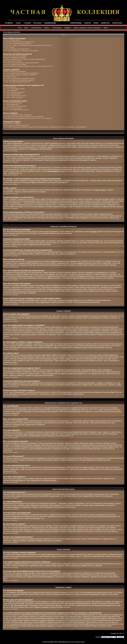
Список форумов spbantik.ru (12, 32)
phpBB (51, 642)
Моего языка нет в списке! (12, 61)
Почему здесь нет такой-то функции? (16, 125)
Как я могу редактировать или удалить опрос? (19, 78)
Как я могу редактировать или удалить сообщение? (21, 73)
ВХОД (96, 23)
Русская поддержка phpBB (77, 642)
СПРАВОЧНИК (76, 23)
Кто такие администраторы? (13, 103)
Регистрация (57, 28)
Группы (47, 28)
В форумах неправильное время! (15, 58)
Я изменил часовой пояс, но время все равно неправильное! (24, 59)
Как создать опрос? (10, 77)
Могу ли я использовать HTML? (14, 89)
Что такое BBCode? (10, 87)
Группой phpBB (74, 592)
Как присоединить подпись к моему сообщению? (20, 75)
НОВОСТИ (105, 23)
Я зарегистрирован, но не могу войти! (16, 49)
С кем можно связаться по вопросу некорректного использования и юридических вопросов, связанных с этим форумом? (45, 127)
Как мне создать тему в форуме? (15, 71)
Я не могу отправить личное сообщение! (17, 115)
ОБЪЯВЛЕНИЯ (50, 23)
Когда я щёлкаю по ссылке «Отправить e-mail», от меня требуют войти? (28, 66)
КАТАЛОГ (37, 23)
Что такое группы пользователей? (15, 106)
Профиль (68, 28)
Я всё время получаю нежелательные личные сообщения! (23, 117)
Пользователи (36, 28)
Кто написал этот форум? (12, 124)
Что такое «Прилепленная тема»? (15, 96)
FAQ (19, 28)
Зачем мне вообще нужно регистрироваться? (19, 42)
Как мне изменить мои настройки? (15, 56)
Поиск (26, 28)
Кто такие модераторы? (11, 104)
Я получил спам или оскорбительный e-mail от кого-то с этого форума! (27, 118)
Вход (105, 28)
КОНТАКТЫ (117, 23)
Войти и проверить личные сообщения (87, 28)
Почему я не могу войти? (12, 40)
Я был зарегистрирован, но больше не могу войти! (21, 51)
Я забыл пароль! (9, 47)
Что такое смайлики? (10, 91)
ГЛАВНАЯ (9, 23)
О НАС (18, 23)
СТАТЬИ (27, 23)
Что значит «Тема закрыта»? (13, 97)
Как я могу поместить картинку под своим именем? (21, 63)
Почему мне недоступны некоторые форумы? (19, 80)
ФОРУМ (88, 23)
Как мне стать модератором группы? (16, 110)
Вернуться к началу (10, 151)
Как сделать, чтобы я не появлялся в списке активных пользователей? (28, 45)
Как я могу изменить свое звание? (15, 64)
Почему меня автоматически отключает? (17, 44)
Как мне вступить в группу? (13, 108)
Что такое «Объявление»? (12, 94)
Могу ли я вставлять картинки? (14, 92)
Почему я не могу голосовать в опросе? (17, 82)
